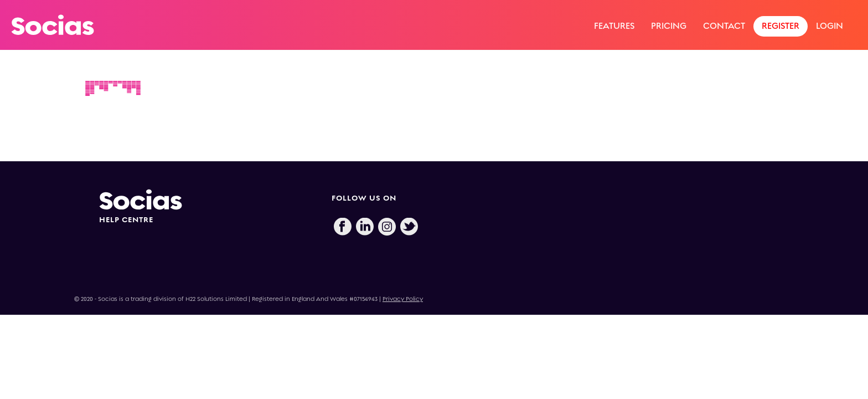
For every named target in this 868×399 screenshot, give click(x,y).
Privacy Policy (403, 299)
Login (830, 26)
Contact (724, 26)
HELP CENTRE (126, 220)
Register (781, 26)
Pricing (669, 26)
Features (614, 26)
